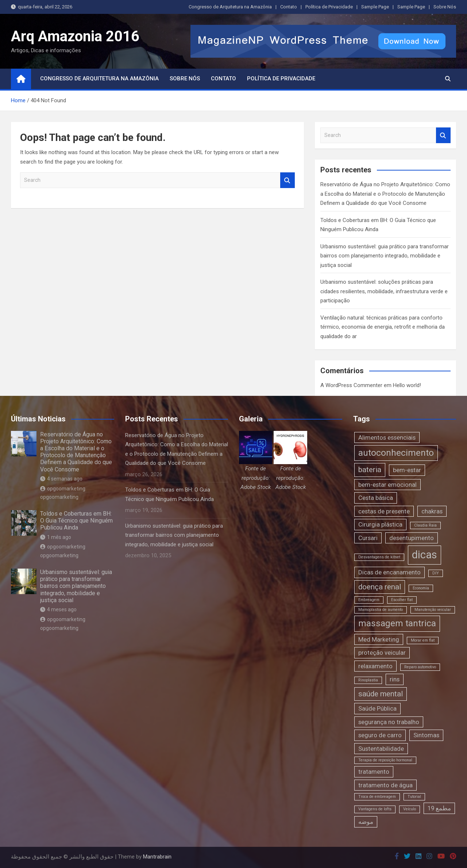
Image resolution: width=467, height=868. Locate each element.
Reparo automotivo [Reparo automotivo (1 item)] (420, 667)
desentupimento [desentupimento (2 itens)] (412, 538)
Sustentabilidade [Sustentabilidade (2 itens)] (381, 749)
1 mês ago (56, 537)
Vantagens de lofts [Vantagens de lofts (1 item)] (375, 809)
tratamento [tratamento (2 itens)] (374, 772)
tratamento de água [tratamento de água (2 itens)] (385, 785)
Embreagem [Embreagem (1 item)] (369, 600)
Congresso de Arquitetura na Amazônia (230, 7)
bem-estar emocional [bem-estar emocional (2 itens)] (387, 485)
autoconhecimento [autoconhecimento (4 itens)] (396, 453)
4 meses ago (58, 609)
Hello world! (407, 385)
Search (287, 180)
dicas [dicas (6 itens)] (424, 555)
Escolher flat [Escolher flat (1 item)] (402, 600)
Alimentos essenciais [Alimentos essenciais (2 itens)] (387, 437)
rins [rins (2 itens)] (395, 679)
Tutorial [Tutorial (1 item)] (414, 797)
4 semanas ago (61, 479)
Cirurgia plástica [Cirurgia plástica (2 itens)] (380, 524)
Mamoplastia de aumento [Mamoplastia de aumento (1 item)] (381, 610)
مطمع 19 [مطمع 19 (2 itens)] (439, 808)
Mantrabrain (157, 857)
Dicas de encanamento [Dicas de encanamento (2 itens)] (389, 572)
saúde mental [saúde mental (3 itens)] (381, 694)
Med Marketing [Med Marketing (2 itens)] (379, 639)
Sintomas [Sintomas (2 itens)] (426, 735)
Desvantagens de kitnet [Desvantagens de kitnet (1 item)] (379, 557)
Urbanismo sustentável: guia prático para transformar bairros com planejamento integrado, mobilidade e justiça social (385, 256)
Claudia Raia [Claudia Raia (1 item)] (425, 525)
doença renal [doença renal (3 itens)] (380, 587)
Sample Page (375, 7)
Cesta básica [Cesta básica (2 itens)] (376, 498)
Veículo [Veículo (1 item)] (410, 809)
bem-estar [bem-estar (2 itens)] (407, 470)
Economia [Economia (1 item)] (421, 588)
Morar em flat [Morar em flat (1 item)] (423, 640)
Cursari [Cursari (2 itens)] (368, 538)
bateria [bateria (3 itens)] (370, 470)
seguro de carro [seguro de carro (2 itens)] (380, 735)
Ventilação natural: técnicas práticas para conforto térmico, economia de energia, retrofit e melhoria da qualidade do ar (383, 327)
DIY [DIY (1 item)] (436, 573)
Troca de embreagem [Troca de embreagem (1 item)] (377, 797)
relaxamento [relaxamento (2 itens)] (375, 666)
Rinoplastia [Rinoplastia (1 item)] (368, 680)
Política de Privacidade (329, 7)
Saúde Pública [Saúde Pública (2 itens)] (377, 708)
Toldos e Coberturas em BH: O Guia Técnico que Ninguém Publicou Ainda (76, 521)
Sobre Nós (445, 7)
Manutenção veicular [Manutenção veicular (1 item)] (433, 610)
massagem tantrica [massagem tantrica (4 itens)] (397, 623)
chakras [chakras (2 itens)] (432, 511)
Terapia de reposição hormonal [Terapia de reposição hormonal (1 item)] (385, 760)
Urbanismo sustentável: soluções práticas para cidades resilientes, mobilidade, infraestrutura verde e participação (384, 291)
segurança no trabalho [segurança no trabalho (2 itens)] (389, 722)
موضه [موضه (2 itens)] (366, 822)
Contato (289, 7)
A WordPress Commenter (351, 385)
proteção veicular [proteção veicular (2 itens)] (382, 653)
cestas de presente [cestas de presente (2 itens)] (384, 511)
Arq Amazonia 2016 (75, 36)
